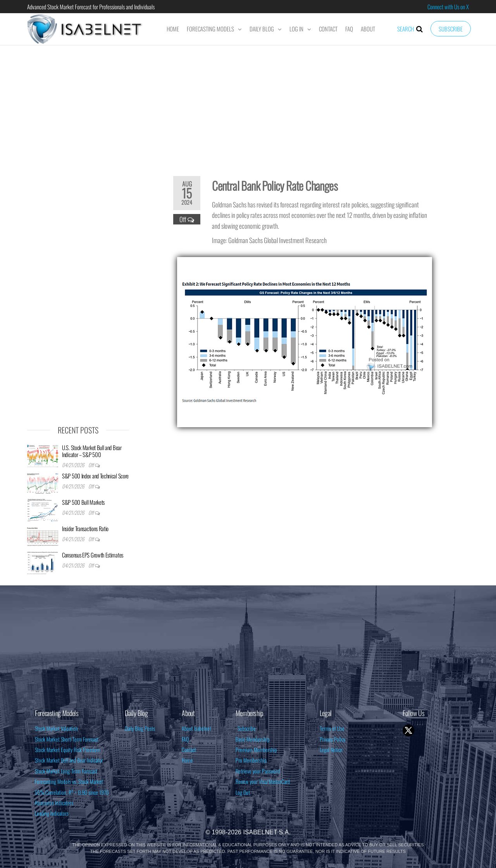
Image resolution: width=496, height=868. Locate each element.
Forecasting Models (210, 29)
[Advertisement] (248, 105)
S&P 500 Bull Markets (83, 502)
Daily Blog (262, 29)
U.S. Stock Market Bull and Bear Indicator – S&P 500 (92, 451)
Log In (296, 29)
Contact (328, 29)
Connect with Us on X (448, 7)
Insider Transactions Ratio (85, 528)
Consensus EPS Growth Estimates (93, 555)
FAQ (349, 29)
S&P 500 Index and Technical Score (95, 476)
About (368, 29)
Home (173, 29)
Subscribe (451, 29)
